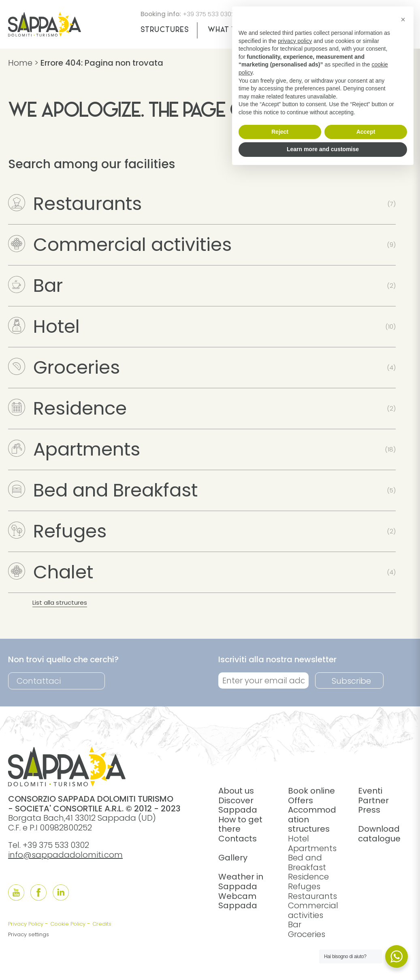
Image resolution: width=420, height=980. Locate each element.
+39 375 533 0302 (209, 14)
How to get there (240, 824)
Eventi (370, 791)
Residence (67, 408)
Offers (301, 800)
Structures (165, 30)
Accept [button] (366, 132)
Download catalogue (379, 834)
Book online (311, 791)
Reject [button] (280, 132)
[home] (45, 34)
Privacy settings (29, 934)
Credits (102, 924)
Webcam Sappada (238, 901)
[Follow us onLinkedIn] (61, 892)
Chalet (51, 572)
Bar (35, 286)
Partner (373, 800)
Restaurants (75, 204)
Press (369, 810)
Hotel (44, 326)
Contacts (238, 839)
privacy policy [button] (295, 41)
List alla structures (60, 602)
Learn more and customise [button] (323, 149)
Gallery (233, 858)
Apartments (74, 449)
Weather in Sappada (241, 882)
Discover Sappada (238, 805)
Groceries (64, 367)
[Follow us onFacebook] (38, 892)
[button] (403, 19)
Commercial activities (120, 245)
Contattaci (39, 681)
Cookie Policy (68, 924)
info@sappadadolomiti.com (65, 855)
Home (20, 63)
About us (236, 791)
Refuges (57, 531)
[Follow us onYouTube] (16, 892)
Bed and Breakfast (103, 490)
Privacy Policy (26, 924)
